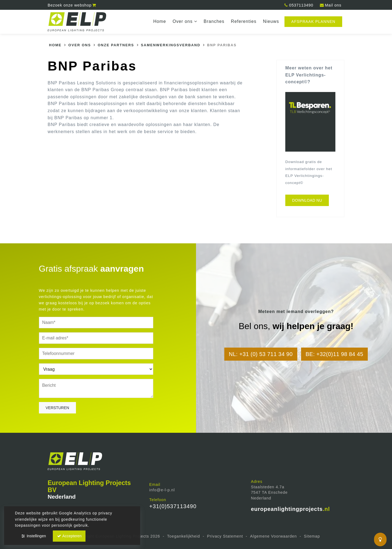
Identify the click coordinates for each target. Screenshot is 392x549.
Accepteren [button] (69, 536)
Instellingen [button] (33, 536)
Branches (214, 21)
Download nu (307, 200)
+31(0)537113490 (173, 506)
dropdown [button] (197, 22)
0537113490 (298, 5)
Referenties (244, 21)
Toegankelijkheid (184, 536)
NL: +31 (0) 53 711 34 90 (261, 354)
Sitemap (312, 536)
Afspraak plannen (313, 22)
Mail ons (330, 5)
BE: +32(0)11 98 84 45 (335, 354)
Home (160, 21)
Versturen (57, 408)
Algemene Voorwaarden (274, 536)
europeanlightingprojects (290, 509)
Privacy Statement (225, 536)
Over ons (185, 21)
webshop (72, 5)
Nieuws (271, 21)
